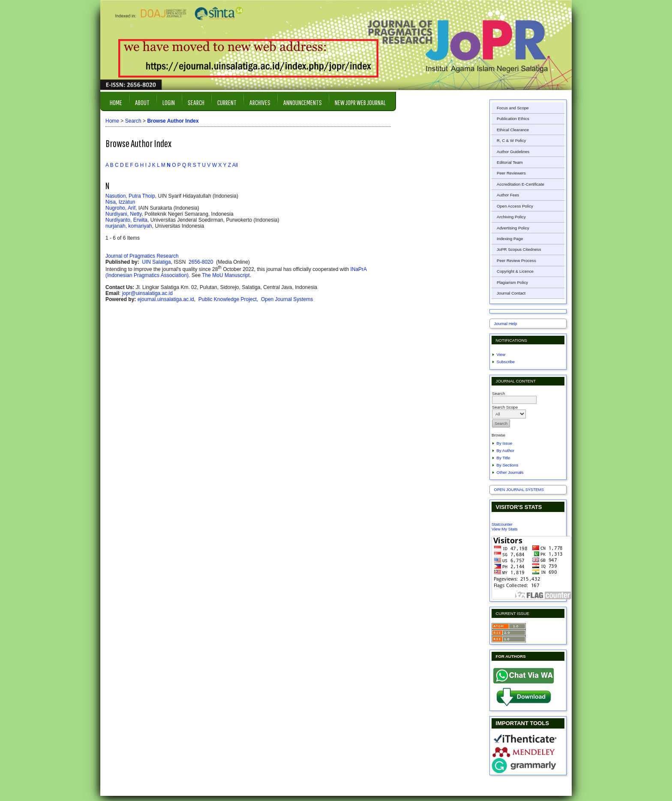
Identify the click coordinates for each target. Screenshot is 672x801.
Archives (260, 102)
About (142, 102)
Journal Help (506, 324)
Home (116, 102)
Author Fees (508, 195)
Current (227, 102)
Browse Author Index (173, 121)
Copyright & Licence (515, 271)
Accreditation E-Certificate (520, 184)
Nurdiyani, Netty (123, 214)
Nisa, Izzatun (120, 202)
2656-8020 (202, 262)
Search (196, 102)
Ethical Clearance (513, 130)
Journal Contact (511, 293)
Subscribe (506, 362)
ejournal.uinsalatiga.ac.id (166, 299)
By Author (506, 450)
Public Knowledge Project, (229, 299)
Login (169, 102)
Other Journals (510, 472)
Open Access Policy (515, 206)
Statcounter (502, 524)
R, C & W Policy (511, 140)
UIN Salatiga (156, 262)
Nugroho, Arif (120, 208)
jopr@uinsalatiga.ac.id (147, 293)
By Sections (508, 465)
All (235, 165)
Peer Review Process (516, 260)
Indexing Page (510, 239)
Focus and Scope (513, 108)
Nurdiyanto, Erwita (126, 220)
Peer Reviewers (511, 173)
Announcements (303, 102)
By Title (503, 458)
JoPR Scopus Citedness (519, 249)
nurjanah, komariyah (129, 226)
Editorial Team (510, 162)
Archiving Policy (511, 217)
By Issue (505, 443)
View (501, 354)
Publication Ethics (513, 119)
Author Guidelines (513, 152)
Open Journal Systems (519, 490)
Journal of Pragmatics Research (142, 256)
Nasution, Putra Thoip (130, 196)
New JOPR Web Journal (360, 102)
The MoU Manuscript (226, 275)
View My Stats (505, 529)
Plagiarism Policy (512, 282)
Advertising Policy (513, 228)
